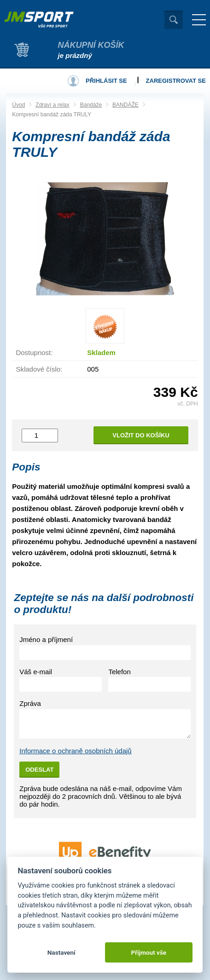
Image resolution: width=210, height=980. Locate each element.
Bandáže (91, 105)
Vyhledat (174, 20)
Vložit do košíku (141, 435)
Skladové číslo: (39, 369)
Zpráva (30, 703)
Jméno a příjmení (46, 639)
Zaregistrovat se (176, 81)
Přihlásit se (106, 81)
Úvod (18, 105)
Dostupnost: (34, 352)
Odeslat (39, 770)
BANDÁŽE (125, 105)
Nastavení (61, 952)
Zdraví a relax (52, 105)
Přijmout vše (149, 952)
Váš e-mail (36, 672)
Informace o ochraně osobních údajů (76, 751)
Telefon (119, 672)
